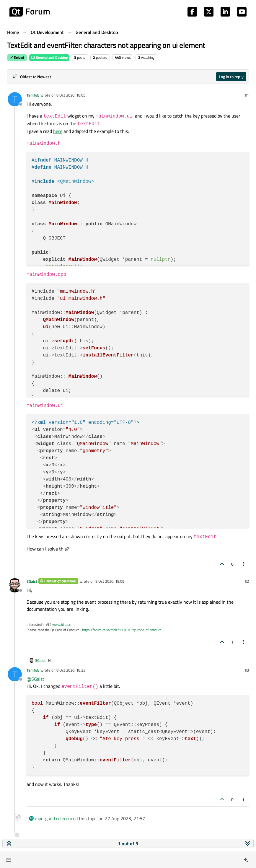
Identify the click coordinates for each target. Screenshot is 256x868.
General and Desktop (49, 57)
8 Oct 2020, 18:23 (71, 670)
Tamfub (33, 95)
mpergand (45, 818)
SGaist (32, 581)
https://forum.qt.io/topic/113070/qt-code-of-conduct (122, 630)
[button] (8, 860)
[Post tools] (244, 564)
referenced (67, 818)
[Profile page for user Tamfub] (15, 99)
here (58, 131)
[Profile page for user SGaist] (15, 585)
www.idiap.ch (62, 624)
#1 (247, 95)
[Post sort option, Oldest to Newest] (32, 77)
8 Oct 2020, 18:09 (110, 581)
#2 (247, 581)
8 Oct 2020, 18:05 (71, 95)
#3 (247, 670)
